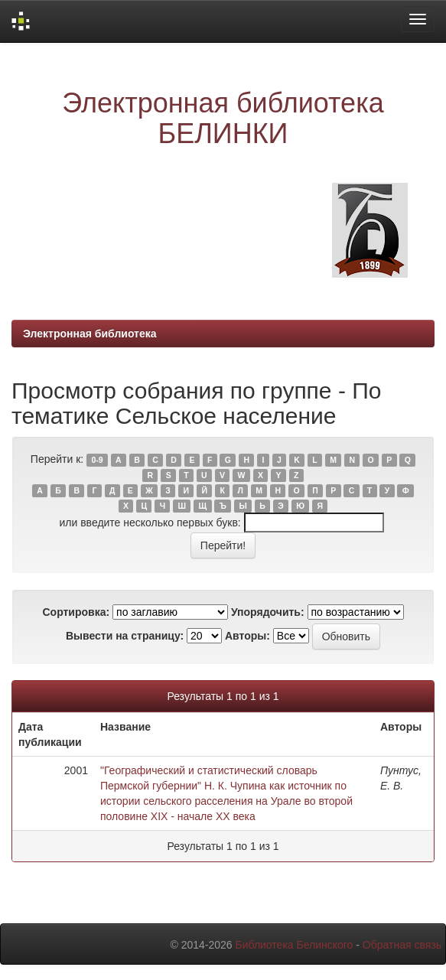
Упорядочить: (268, 612)
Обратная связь (402, 945)
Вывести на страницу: (125, 636)
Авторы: (247, 636)
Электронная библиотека (90, 334)
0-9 (97, 460)
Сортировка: (76, 612)
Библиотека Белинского (294, 945)
